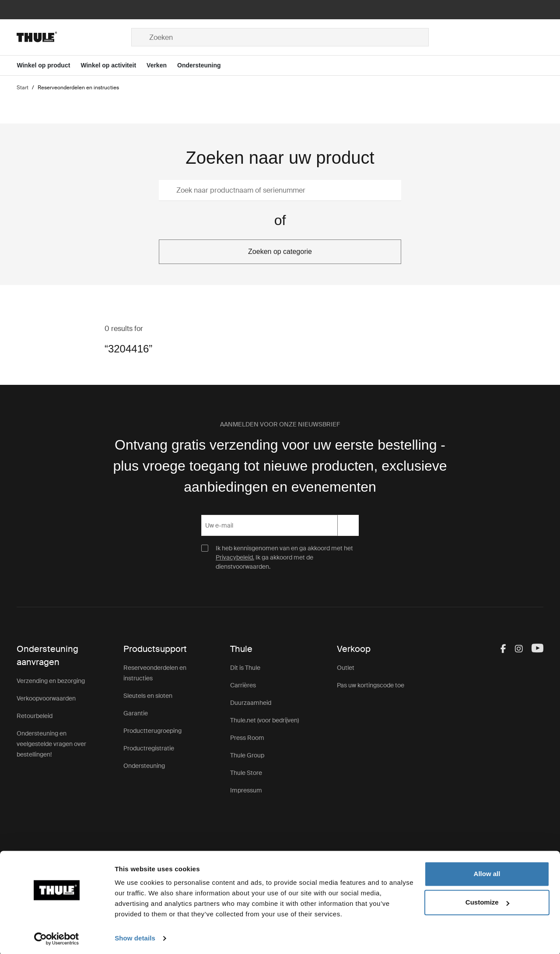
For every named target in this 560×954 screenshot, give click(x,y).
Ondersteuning (144, 766)
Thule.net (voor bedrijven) (264, 720)
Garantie (136, 713)
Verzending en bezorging (51, 681)
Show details (135, 937)
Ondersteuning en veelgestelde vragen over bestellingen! (51, 744)
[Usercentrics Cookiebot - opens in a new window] (57, 937)
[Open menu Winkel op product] (49, 65)
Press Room (247, 738)
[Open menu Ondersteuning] (204, 65)
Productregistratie (149, 748)
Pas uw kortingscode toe (371, 685)
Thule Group (247, 755)
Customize (487, 901)
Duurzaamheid (251, 703)
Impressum (246, 790)
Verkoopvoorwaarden (46, 698)
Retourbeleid (35, 716)
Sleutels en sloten (148, 696)
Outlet (346, 668)
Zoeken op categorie (280, 252)
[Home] (74, 37)
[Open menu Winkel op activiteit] (114, 65)
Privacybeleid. (235, 557)
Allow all (487, 872)
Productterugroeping (152, 731)
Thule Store (246, 773)
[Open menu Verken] (162, 65)
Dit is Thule (245, 668)
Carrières (243, 685)
